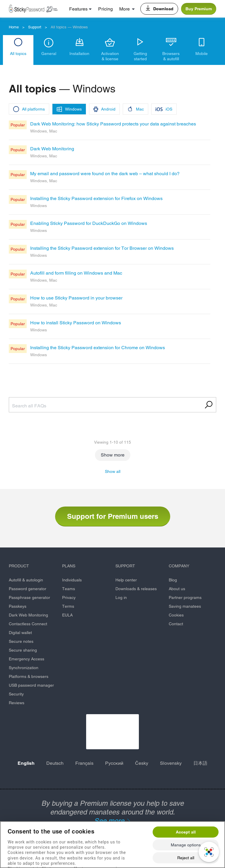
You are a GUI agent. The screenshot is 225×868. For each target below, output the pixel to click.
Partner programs (185, 597)
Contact (176, 624)
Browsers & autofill (171, 56)
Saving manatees (185, 606)
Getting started (140, 56)
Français (84, 763)
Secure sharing (23, 650)
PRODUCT (19, 566)
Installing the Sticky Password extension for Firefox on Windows (96, 198)
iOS (169, 109)
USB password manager (31, 685)
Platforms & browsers (29, 676)
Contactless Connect (28, 624)
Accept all (186, 832)
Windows (73, 109)
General (49, 54)
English (26, 763)
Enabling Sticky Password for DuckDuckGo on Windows (89, 223)
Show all (113, 471)
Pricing (105, 9)
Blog (173, 580)
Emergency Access (27, 659)
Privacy (69, 597)
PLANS (69, 566)
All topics (18, 54)
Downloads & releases (136, 589)
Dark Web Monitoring (52, 149)
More (125, 9)
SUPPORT (125, 566)
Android (108, 109)
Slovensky (171, 763)
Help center (126, 580)
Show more (113, 455)
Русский (114, 763)
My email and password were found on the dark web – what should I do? (105, 174)
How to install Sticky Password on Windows (76, 323)
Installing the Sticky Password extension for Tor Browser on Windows (102, 248)
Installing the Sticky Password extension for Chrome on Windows (98, 348)
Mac (140, 109)
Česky (142, 763)
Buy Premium (199, 9)
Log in (121, 597)
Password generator (28, 589)
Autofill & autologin (26, 580)
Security (16, 694)
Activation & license (110, 56)
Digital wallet (20, 633)
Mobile (202, 54)
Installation (79, 54)
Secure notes (21, 641)
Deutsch (55, 763)
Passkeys (18, 606)
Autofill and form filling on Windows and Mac (76, 273)
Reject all (186, 858)
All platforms (33, 109)
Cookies (176, 615)
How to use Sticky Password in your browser (76, 298)
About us (177, 589)
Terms (68, 606)
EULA (67, 615)
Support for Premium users (113, 516)
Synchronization (24, 668)
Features (78, 9)
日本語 (200, 763)
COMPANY (179, 566)
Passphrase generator (29, 597)
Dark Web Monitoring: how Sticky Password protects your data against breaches (113, 124)
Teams (69, 589)
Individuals (72, 580)
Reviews (17, 703)
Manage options (186, 845)
